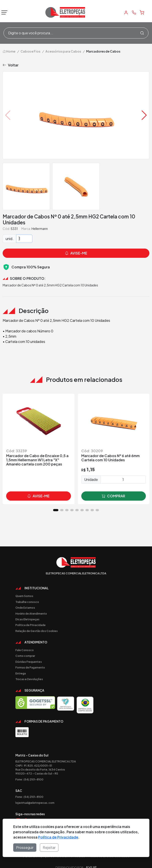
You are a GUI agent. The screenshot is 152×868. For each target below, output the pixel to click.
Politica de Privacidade (31, 617)
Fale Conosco (25, 642)
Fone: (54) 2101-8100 (29, 771)
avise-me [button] (76, 245)
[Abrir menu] (3, 13)
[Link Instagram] (18, 813)
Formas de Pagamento (30, 659)
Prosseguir (25, 847)
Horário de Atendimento (31, 606)
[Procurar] (142, 33)
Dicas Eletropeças (27, 611)
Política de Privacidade (58, 837)
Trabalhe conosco (27, 594)
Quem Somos (24, 588)
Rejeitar (49, 847)
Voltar (11, 57)
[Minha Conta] (126, 13)
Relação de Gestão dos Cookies (37, 623)
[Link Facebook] (25, 813)
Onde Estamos (25, 600)
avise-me (38, 488)
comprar (113, 488)
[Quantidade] (24, 231)
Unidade (91, 472)
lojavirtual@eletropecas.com (35, 795)
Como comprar (25, 648)
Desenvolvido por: (76, 861)
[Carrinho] (142, 13)
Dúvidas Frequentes (29, 654)
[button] (144, 107)
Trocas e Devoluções (29, 671)
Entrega (21, 665)
